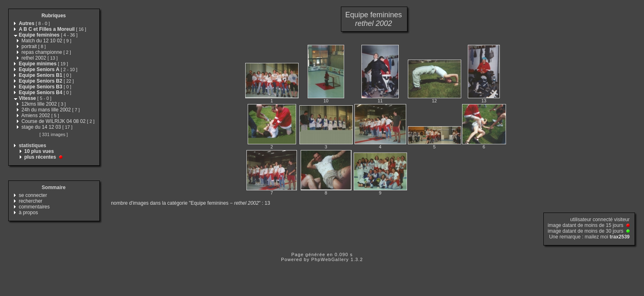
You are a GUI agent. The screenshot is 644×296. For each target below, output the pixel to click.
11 (380, 101)
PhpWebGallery (330, 259)
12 (434, 101)
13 (484, 101)
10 (326, 101)
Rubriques (54, 16)
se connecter (33, 195)
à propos (29, 213)
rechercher (31, 201)
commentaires (34, 207)
